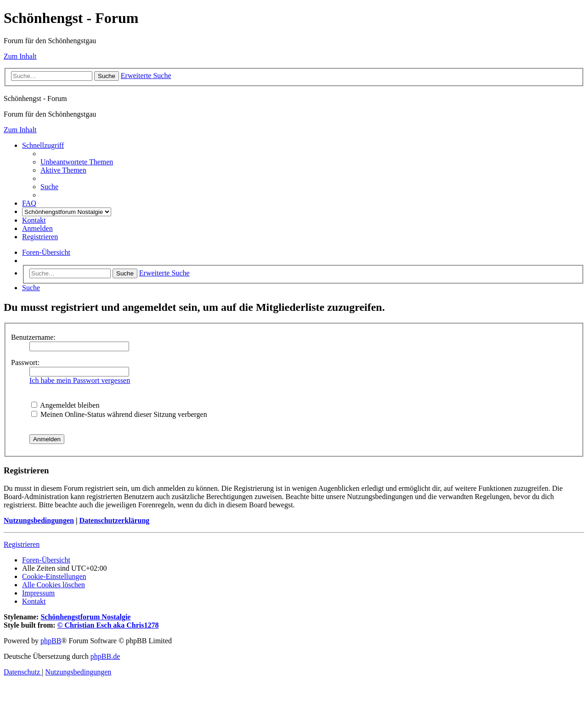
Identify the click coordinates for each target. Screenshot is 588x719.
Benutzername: (33, 337)
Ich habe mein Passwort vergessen (80, 380)
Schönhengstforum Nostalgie (85, 617)
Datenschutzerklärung (114, 520)
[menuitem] (77, 162)
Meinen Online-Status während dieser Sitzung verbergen (119, 414)
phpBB (51, 641)
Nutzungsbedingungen (39, 520)
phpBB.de (105, 656)
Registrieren (22, 544)
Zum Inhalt (20, 56)
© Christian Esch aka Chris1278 (108, 625)
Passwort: (25, 362)
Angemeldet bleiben (65, 405)
